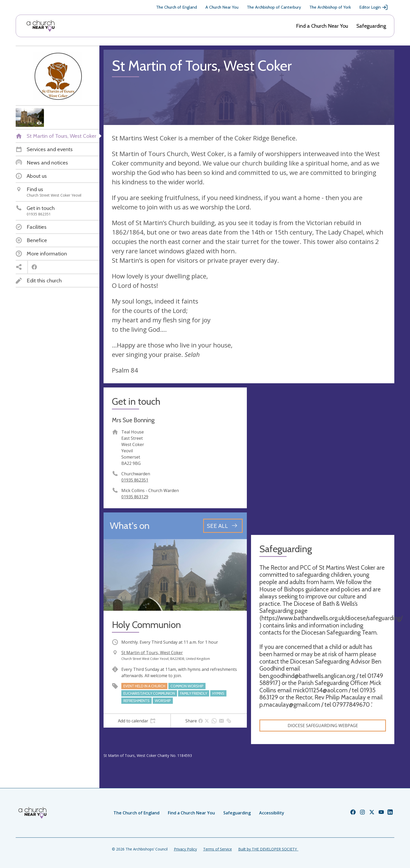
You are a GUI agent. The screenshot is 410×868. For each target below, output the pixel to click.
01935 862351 (135, 480)
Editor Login (374, 7)
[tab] (137, 721)
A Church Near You (222, 7)
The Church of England (176, 7)
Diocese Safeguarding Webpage (323, 726)
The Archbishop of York (330, 7)
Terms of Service (218, 849)
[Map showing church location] (323, 459)
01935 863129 (135, 497)
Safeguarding (371, 26)
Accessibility (272, 813)
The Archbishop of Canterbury (274, 7)
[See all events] (223, 526)
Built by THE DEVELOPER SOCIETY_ (268, 849)
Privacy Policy (185, 849)
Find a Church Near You (322, 26)
